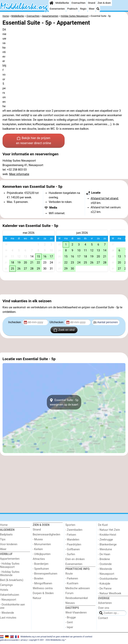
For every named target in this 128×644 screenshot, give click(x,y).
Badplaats (6, 535)
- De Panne (105, 589)
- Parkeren (72, 579)
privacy (24, 640)
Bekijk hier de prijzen (34, 141)
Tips (3, 539)
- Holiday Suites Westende (10, 574)
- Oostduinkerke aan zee (12, 606)
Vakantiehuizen (10, 595)
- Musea (38, 539)
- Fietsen (71, 535)
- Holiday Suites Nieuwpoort (10, 565)
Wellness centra (43, 588)
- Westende (7, 613)
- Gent (69, 622)
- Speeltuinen (41, 569)
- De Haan (104, 554)
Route (69, 574)
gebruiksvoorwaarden (9, 640)
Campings (6, 585)
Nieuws (70, 603)
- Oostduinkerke (108, 579)
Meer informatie (19, 174)
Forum (69, 593)
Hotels (4, 590)
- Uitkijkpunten (42, 554)
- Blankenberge (107, 545)
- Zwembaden (74, 530)
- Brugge (71, 617)
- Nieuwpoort (8, 600)
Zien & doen (104, 3)
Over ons (104, 608)
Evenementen (57, 9)
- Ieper (69, 627)
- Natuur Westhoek (110, 593)
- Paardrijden (73, 545)
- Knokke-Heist (107, 535)
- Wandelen (72, 540)
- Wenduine (105, 549)
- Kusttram (72, 583)
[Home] (51, 3)
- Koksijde (104, 584)
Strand (92, 3)
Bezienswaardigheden (47, 535)
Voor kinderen (9, 544)
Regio (83, 9)
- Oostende (105, 564)
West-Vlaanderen (76, 613)
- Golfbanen (73, 549)
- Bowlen (38, 579)
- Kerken (38, 549)
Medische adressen (78, 588)
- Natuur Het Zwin (109, 530)
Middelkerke (62, 3)
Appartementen (10, 559)
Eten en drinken (75, 559)
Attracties (39, 559)
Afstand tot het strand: (105, 198)
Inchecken (15, 322)
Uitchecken (57, 322)
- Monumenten (42, 544)
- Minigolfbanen (43, 583)
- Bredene (104, 559)
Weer (92, 9)
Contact (103, 618)
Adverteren (105, 603)
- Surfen (70, 554)
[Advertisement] (64, 287)
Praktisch (72, 9)
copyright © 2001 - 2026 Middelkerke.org (47, 640)
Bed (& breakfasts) (12, 580)
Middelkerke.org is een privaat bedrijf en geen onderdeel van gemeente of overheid (56, 636)
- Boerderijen (41, 564)
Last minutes (8, 618)
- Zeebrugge (106, 540)
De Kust (103, 525)
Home (4, 525)
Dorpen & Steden (43, 593)
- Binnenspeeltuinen (45, 574)
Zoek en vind (64, 330)
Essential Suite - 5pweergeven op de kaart (64, 402)
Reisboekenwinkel (77, 598)
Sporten (70, 525)
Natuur (37, 598)
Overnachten (79, 3)
